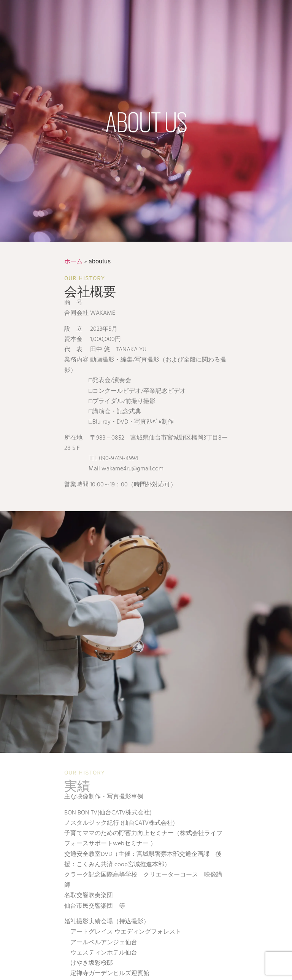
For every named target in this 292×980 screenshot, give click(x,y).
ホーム (73, 261)
